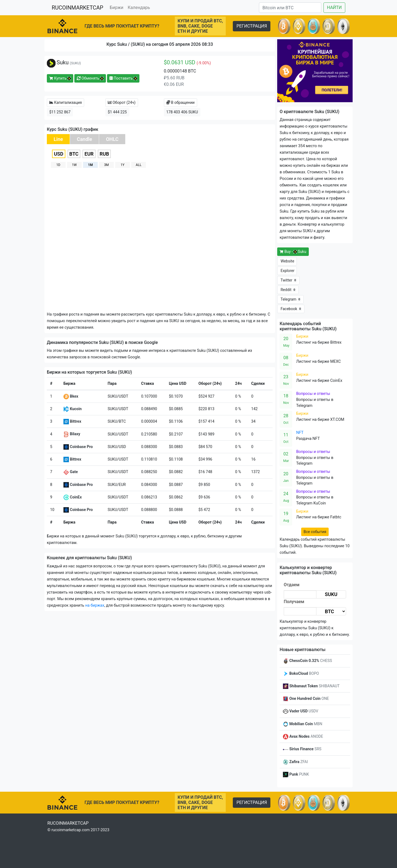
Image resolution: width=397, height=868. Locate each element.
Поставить (123, 78)
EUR (89, 154)
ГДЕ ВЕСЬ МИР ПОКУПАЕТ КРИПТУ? (122, 26)
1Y (123, 165)
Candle (84, 139)
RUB (104, 154)
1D (58, 165)
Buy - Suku (293, 252)
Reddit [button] (288, 290)
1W (74, 165)
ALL (139, 165)
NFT (300, 433)
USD (59, 154)
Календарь (139, 7)
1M (90, 165)
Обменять (90, 78)
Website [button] (287, 261)
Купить (60, 78)
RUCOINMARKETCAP (77, 8)
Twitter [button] (288, 280)
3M (106, 165)
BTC (74, 154)
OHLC (112, 139)
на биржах (95, 605)
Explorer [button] (287, 271)
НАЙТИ (334, 7)
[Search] (290, 8)
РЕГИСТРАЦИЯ (252, 26)
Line (58, 139)
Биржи (117, 7)
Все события (315, 532)
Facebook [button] (291, 309)
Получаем (294, 602)
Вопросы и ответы (313, 394)
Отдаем (292, 585)
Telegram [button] (290, 299)
